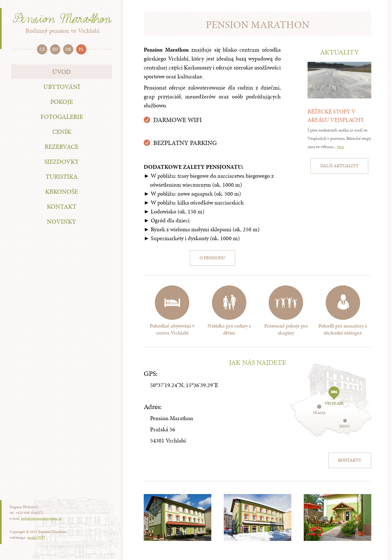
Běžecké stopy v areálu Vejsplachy (336, 115)
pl (81, 49)
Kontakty (350, 460)
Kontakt (62, 206)
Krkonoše (62, 191)
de (68, 49)
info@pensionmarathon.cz (41, 518)
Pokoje (62, 102)
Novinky (62, 221)
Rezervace (62, 147)
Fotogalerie (62, 117)
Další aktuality (339, 166)
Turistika (62, 176)
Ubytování (62, 87)
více (340, 147)
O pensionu (212, 258)
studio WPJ (36, 537)
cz (42, 49)
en (55, 49)
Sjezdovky (62, 162)
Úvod (62, 72)
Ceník (62, 132)
